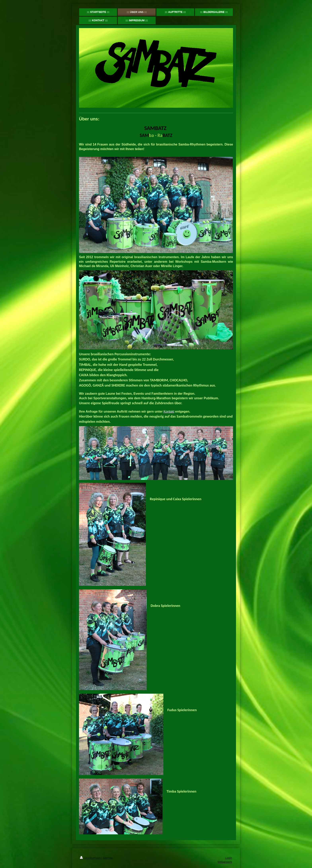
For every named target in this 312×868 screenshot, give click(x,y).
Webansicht (225, 862)
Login (229, 858)
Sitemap (108, 858)
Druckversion (91, 858)
